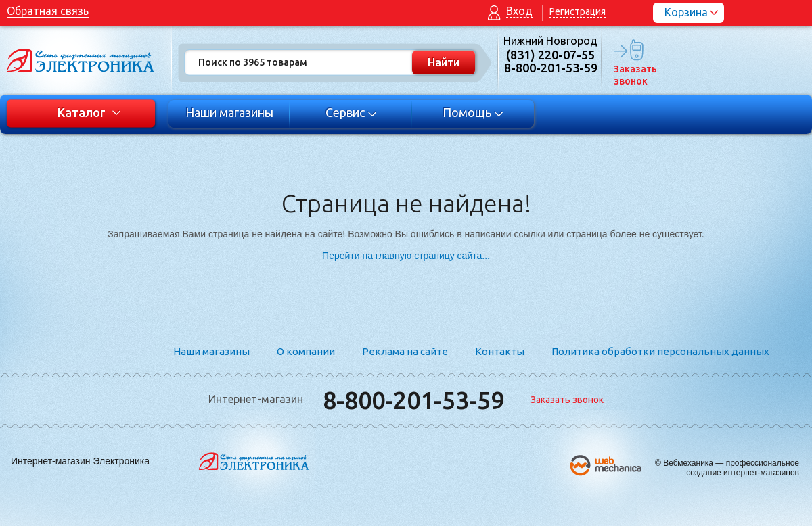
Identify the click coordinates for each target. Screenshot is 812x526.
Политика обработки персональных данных (660, 351)
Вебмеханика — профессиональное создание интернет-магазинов (731, 468)
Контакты (500, 351)
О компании (306, 351)
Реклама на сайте (405, 351)
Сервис (352, 112)
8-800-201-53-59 (413, 400)
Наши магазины (229, 112)
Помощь (473, 112)
